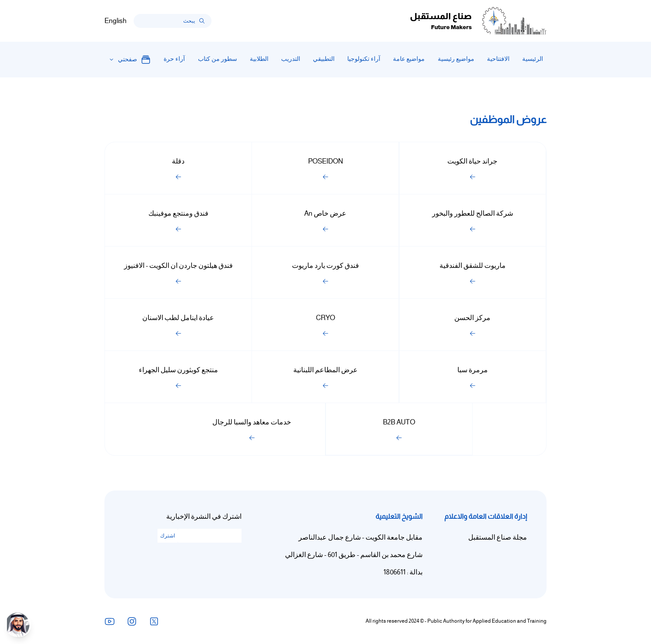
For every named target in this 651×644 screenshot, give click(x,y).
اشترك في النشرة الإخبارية (204, 517)
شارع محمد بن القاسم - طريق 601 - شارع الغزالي (354, 555)
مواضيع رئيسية (456, 59)
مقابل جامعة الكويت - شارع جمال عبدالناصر (361, 537)
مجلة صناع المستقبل (498, 537)
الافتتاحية (498, 59)
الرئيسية (533, 59)
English (116, 21)
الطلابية (259, 59)
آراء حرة (174, 59)
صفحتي (134, 60)
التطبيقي (324, 59)
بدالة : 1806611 (403, 572)
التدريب (291, 59)
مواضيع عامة (409, 59)
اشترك (168, 536)
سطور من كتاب (218, 59)
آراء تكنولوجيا (364, 59)
